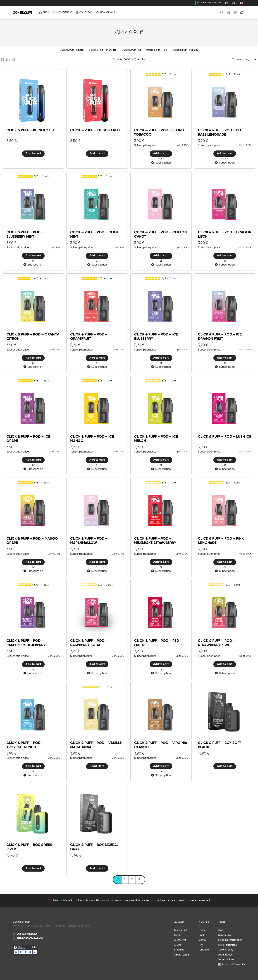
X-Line (178, 945)
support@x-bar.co (30, 939)
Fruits (202, 930)
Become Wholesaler (209, 3)
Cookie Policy (226, 950)
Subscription (161, 163)
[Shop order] (244, 59)
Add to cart (33, 154)
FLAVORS (204, 923)
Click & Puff (181, 930)
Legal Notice (225, 955)
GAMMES (179, 923)
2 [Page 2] (125, 880)
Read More (97, 766)
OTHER (222, 923)
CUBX (177, 935)
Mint (201, 945)
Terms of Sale (226, 960)
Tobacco (204, 950)
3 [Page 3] (132, 880)
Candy (202, 940)
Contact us (224, 935)
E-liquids (179, 950)
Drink (201, 935)
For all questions (227, 945)
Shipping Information (230, 940)
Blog (221, 930)
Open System (182, 955)
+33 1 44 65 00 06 (27, 934)
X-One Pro (180, 940)
